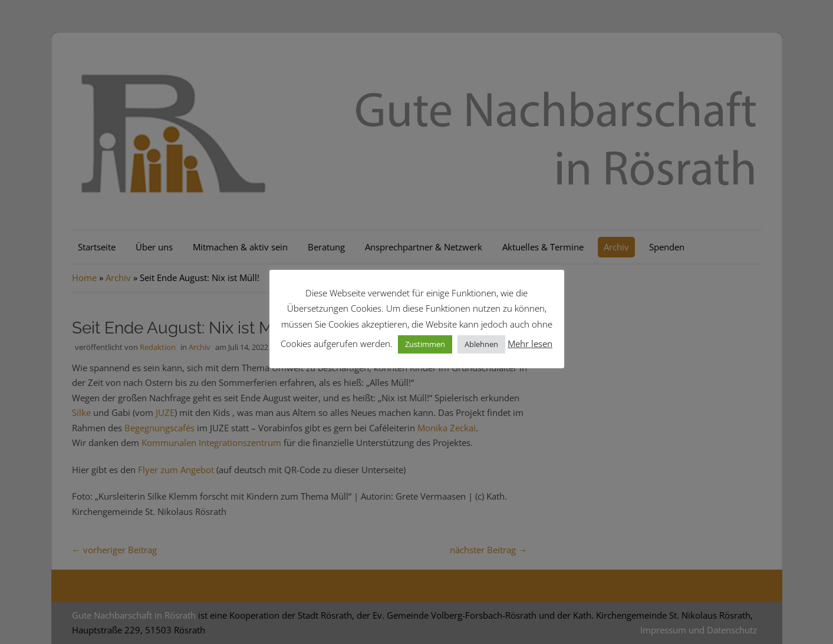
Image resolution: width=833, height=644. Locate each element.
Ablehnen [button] (481, 344)
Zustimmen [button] (425, 344)
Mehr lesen (530, 344)
